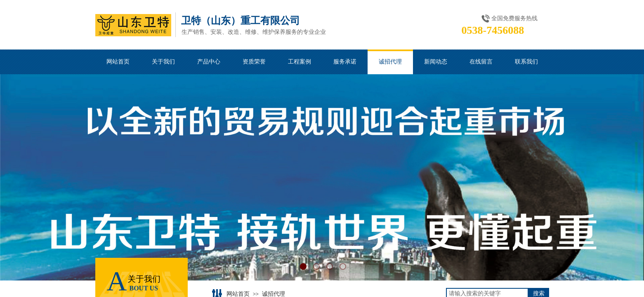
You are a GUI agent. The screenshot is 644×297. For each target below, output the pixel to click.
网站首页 (238, 294)
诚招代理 (274, 294)
